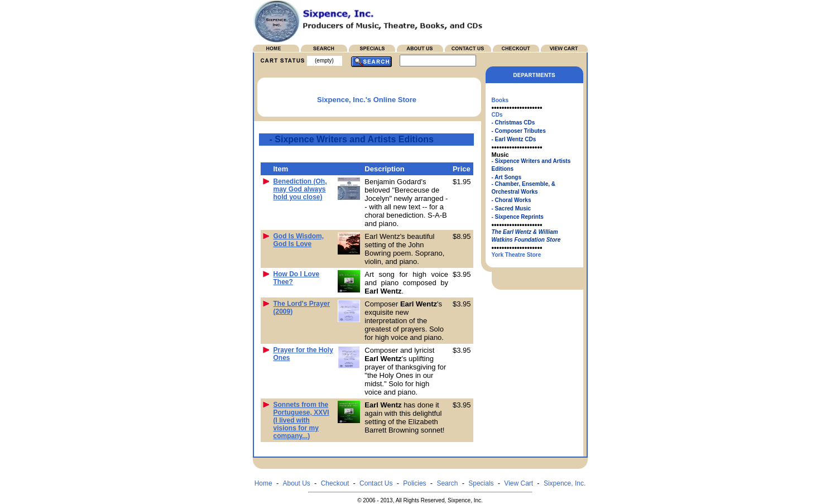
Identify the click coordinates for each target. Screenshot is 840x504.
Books (500, 100)
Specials (481, 483)
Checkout (335, 483)
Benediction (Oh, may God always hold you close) (300, 189)
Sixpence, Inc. (565, 483)
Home (263, 483)
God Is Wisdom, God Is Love (299, 240)
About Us (296, 483)
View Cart (519, 483)
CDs (497, 115)
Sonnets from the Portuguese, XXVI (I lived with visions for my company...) (301, 420)
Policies (414, 483)
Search (447, 483)
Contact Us (376, 483)
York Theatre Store (517, 255)
